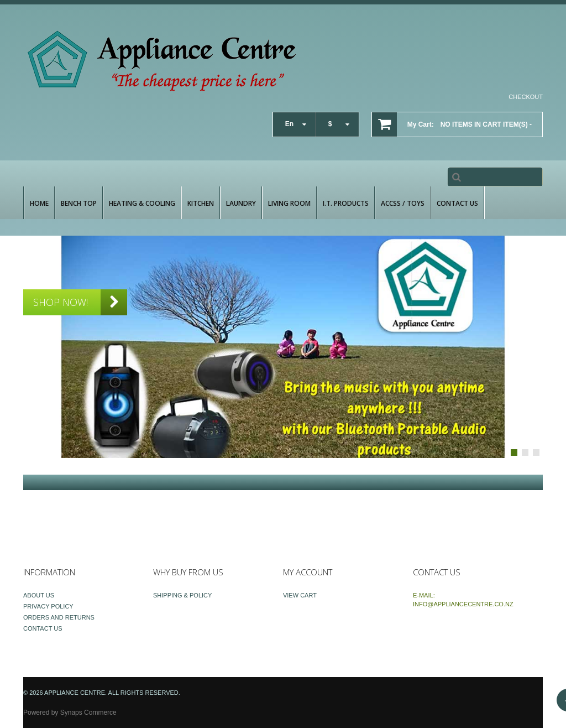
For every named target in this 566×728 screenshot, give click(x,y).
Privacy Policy (48, 606)
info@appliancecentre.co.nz (463, 604)
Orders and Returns (59, 617)
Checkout (526, 97)
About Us (39, 595)
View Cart (300, 595)
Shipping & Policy (182, 595)
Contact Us (43, 628)
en (289, 124)
